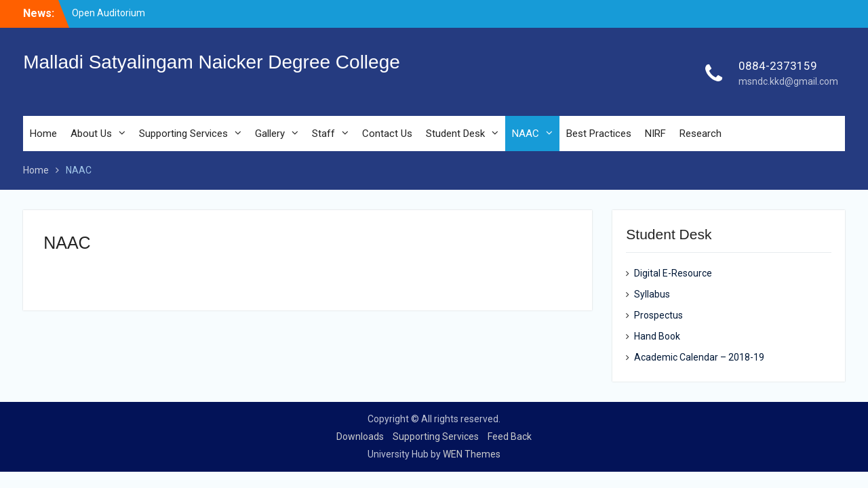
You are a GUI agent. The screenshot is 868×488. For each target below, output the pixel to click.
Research (701, 134)
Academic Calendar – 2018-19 (699, 357)
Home (43, 134)
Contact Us (387, 134)
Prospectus (658, 315)
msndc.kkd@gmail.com (788, 81)
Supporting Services (183, 134)
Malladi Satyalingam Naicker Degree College (212, 62)
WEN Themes (472, 454)
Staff (323, 134)
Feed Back (510, 436)
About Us (91, 134)
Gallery (270, 134)
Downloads (360, 436)
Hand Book (657, 336)
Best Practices (599, 134)
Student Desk (455, 134)
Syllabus (652, 294)
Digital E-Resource (673, 273)
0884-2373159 (778, 66)
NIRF (655, 134)
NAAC (526, 134)
